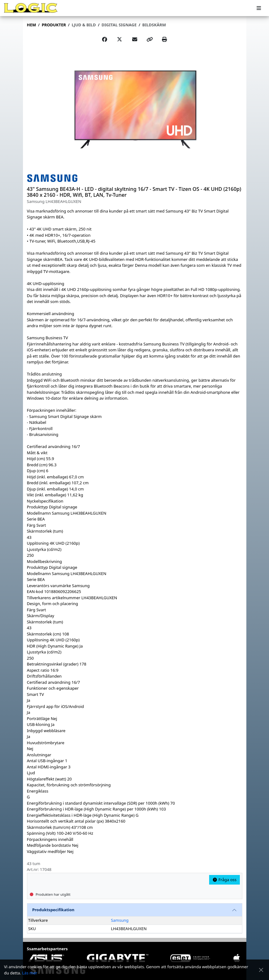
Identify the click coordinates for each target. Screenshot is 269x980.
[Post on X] (119, 39)
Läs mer (30, 973)
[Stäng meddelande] (261, 970)
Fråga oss (224, 880)
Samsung (120, 920)
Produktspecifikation (53, 910)
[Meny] (259, 8)
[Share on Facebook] (105, 39)
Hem (31, 25)
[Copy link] (150, 39)
